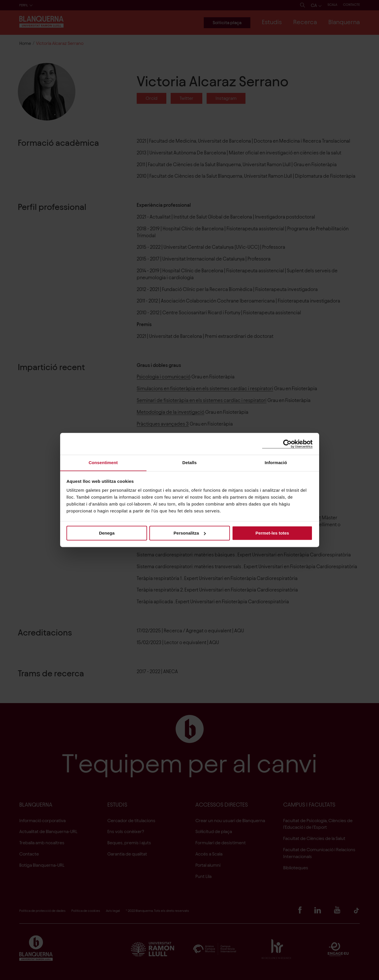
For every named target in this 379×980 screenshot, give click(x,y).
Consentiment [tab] (103, 463)
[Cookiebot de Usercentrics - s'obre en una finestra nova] (287, 444)
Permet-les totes (272, 533)
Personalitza (190, 533)
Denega (107, 533)
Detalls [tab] (190, 463)
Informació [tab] (276, 463)
